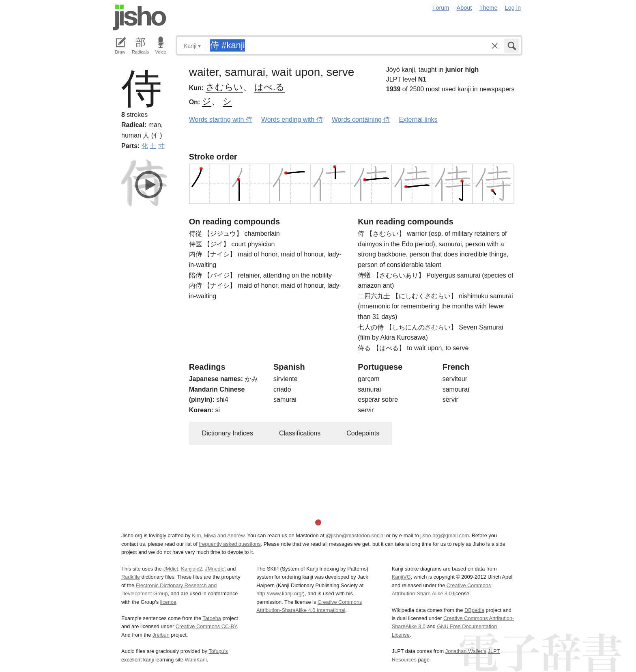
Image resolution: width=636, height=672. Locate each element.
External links (418, 120)
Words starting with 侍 (221, 120)
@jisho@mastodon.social (355, 535)
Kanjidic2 (191, 569)
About (464, 8)
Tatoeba (212, 618)
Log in (513, 8)
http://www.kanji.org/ (280, 593)
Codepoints (363, 433)
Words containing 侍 (361, 120)
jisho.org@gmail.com (445, 535)
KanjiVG (401, 577)
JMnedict (215, 569)
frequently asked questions (230, 544)
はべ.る (270, 87)
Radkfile (131, 577)
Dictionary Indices (228, 433)
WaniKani (196, 660)
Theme (489, 8)
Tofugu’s (218, 651)
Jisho (140, 17)
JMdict (171, 569)
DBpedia (474, 610)
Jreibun (161, 635)
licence (168, 602)
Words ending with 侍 (292, 120)
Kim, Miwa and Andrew (218, 535)
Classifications (300, 433)
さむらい (224, 87)
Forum (441, 8)
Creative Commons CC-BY (206, 626)
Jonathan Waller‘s (466, 651)
